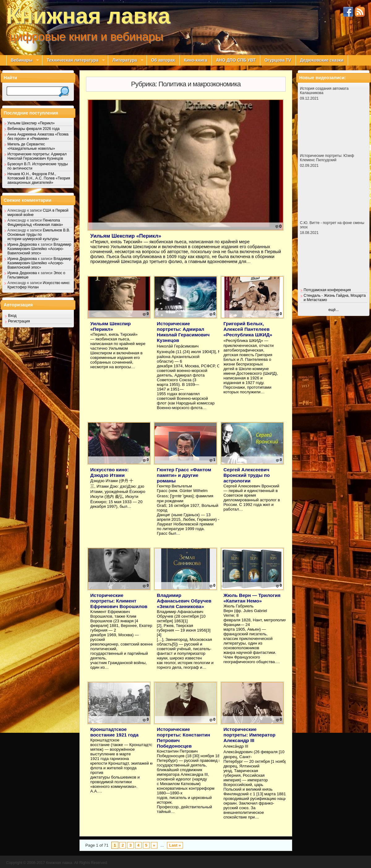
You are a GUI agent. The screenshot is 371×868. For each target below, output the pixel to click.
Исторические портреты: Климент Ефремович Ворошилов (119, 601)
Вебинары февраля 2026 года (34, 129)
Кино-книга (196, 60)
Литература (126, 60)
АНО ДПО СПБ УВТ (236, 60)
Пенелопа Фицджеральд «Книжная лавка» (35, 222)
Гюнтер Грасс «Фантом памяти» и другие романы (184, 475)
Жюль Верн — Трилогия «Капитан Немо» (252, 598)
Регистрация (19, 321)
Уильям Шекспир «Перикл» (126, 236)
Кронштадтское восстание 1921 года (114, 732)
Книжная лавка (88, 16)
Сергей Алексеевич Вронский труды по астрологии (247, 475)
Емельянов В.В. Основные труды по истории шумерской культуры (39, 235)
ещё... (333, 310)
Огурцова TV (278, 60)
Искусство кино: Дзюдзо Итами (109, 472)
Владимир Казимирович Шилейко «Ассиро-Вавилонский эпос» (39, 249)
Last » (175, 845)
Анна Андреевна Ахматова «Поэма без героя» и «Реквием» (38, 136)
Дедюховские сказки (322, 60)
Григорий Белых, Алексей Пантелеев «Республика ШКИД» (248, 329)
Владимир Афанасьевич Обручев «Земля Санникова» (184, 601)
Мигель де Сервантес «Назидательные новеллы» (31, 146)
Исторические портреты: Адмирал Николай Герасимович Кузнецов (183, 332)
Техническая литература (73, 60)
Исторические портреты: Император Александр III (249, 735)
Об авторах (163, 60)
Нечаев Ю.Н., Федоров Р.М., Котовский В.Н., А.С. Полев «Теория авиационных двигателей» (39, 178)
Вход (12, 316)
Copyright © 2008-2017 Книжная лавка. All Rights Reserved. (57, 863)
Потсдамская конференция (327, 290)
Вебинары (23, 60)
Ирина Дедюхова (22, 244)
